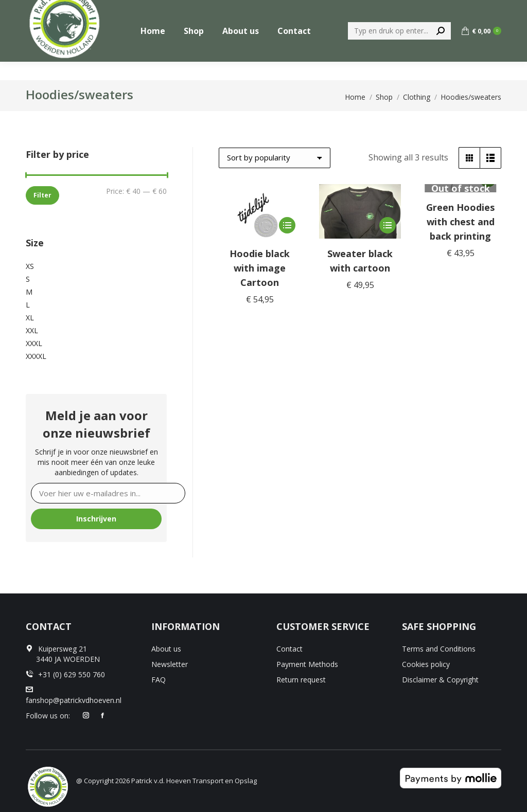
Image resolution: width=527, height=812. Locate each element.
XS (30, 266)
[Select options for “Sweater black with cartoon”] (388, 225)
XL (30, 318)
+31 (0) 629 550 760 (467, 10)
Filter (42, 195)
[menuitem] (398, 10)
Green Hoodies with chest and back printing (460, 222)
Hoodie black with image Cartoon (260, 268)
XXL (32, 330)
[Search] (399, 49)
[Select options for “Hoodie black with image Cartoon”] (287, 225)
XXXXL (36, 356)
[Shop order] (275, 158)
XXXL (34, 343)
